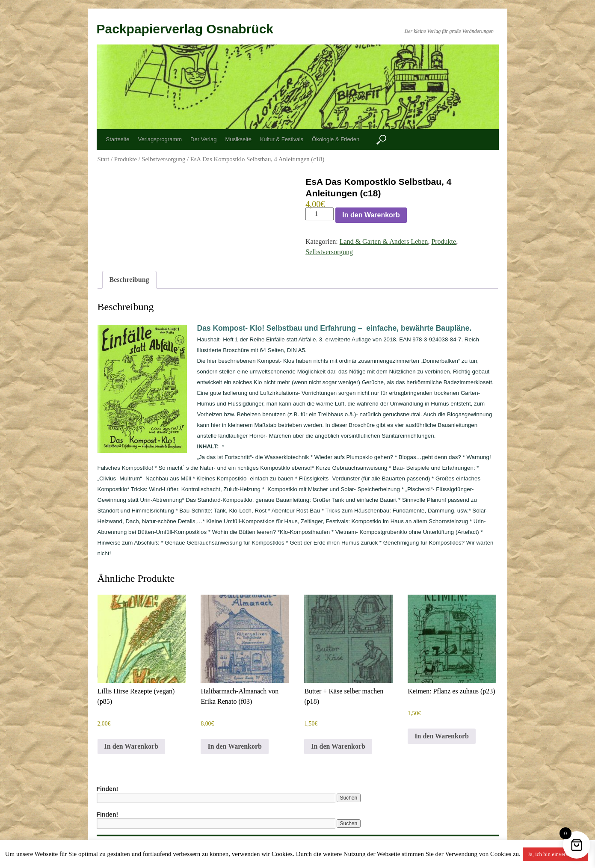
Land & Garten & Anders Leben (384, 241)
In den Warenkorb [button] (132, 746)
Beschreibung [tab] (129, 280)
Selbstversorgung (163, 159)
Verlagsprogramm (160, 139)
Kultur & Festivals (282, 139)
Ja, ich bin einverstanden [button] (555, 854)
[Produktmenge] (320, 214)
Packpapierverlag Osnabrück (185, 29)
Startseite (118, 139)
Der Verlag (203, 139)
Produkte (126, 159)
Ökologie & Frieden (336, 139)
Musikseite (238, 139)
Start (104, 159)
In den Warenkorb (371, 215)
